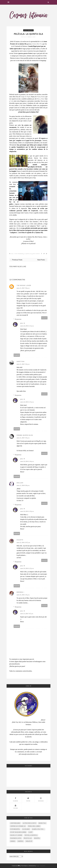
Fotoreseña (15, 829)
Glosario (26, 829)
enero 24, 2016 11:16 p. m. (27, 461)
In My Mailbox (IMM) (18, 832)
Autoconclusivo (29, 823)
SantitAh (21, 361)
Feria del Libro (34, 826)
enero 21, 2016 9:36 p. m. (23, 485)
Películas (28, 838)
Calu (12, 101)
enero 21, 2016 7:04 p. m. (23, 288)
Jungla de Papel (25, 97)
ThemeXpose (24, 866)
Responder (44, 318)
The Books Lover (24, 285)
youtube (15, 806)
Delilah (20, 483)
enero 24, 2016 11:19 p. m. (27, 511)
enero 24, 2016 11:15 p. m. (27, 402)
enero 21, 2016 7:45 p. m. (23, 438)
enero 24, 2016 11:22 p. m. (27, 568)
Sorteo (20, 841)
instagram (41, 799)
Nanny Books (41, 97)
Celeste (20, 540)
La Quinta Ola (28, 254)
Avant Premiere (28, 30)
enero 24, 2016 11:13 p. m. (27, 326)
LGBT (31, 832)
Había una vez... (38, 829)
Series (13, 841)
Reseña (37, 838)
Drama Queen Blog (25, 435)
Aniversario (15, 823)
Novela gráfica (31, 835)
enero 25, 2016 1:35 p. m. (23, 595)
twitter (28, 799)
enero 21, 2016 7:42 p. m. (23, 364)
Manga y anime (16, 835)
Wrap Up (29, 841)
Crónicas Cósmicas (18, 826)
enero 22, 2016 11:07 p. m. (23, 543)
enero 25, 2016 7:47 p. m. (27, 614)
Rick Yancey (36, 254)
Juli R (25, 37)
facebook (15, 799)
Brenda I (20, 592)
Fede (42, 99)
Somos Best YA (37, 44)
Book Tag (42, 823)
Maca (39, 99)
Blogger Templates (41, 866)
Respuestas (18, 319)
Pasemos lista (16, 838)
